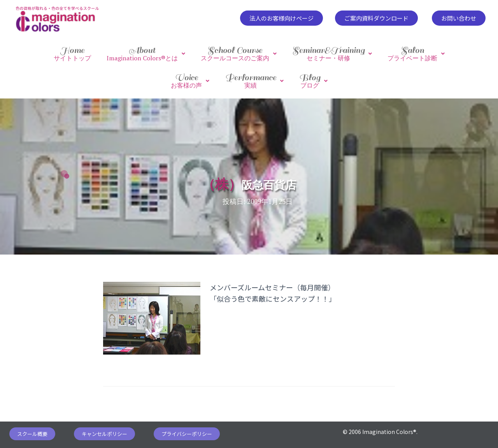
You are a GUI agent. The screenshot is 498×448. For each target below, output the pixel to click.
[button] (281, 18)
